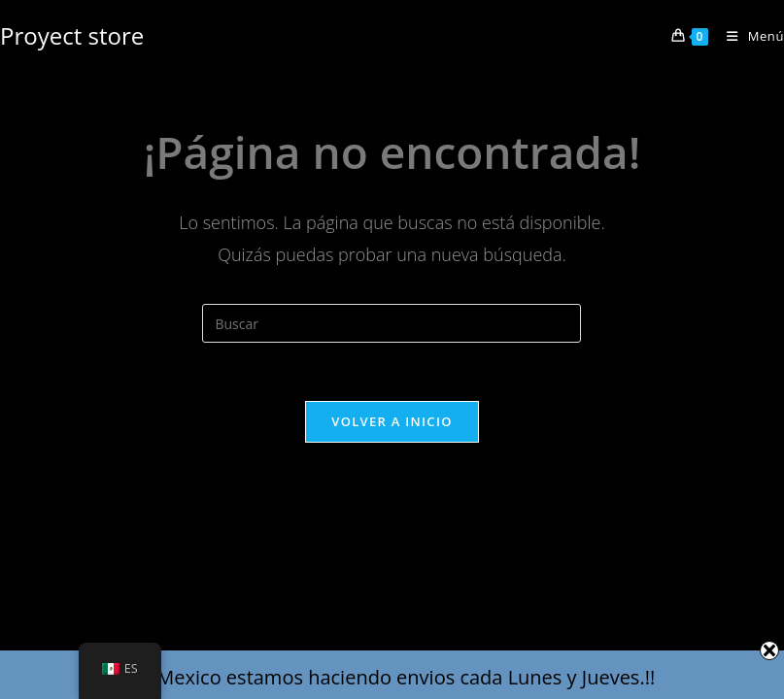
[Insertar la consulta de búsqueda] (392, 323)
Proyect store (72, 35)
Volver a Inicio (392, 421)
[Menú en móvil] (748, 36)
